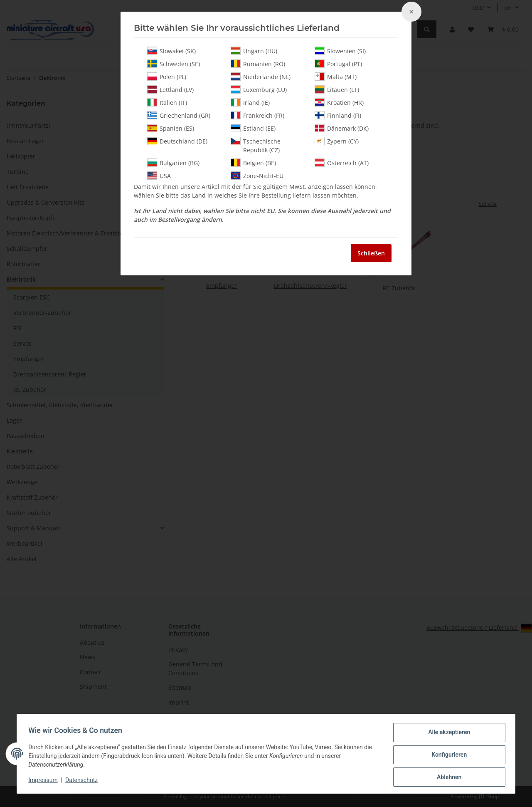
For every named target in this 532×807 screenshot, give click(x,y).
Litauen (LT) (337, 89)
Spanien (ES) (171, 128)
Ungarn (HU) (254, 51)
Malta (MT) (336, 77)
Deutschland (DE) (177, 141)
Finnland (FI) (338, 115)
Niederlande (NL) (261, 77)
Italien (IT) (167, 102)
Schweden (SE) (174, 64)
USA (159, 176)
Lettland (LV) (170, 89)
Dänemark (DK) (342, 128)
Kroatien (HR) (339, 102)
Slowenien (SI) (340, 51)
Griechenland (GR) (179, 115)
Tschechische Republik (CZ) (256, 145)
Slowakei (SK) (171, 51)
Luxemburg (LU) (259, 89)
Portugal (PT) (338, 64)
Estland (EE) (253, 128)
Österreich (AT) (342, 163)
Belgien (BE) (253, 163)
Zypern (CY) (337, 141)
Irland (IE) (250, 102)
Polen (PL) (167, 77)
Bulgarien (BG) (173, 163)
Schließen (371, 253)
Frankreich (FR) (257, 115)
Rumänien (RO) (258, 64)
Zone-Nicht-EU (257, 176)
